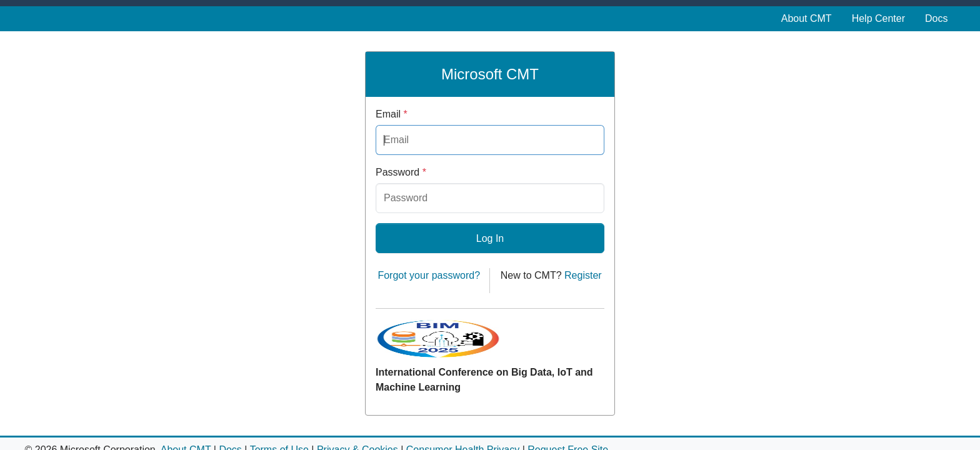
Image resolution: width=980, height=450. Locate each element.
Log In (490, 238)
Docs (936, 18)
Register (583, 275)
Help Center (878, 18)
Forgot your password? (429, 275)
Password (401, 172)
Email (392, 114)
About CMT (807, 18)
